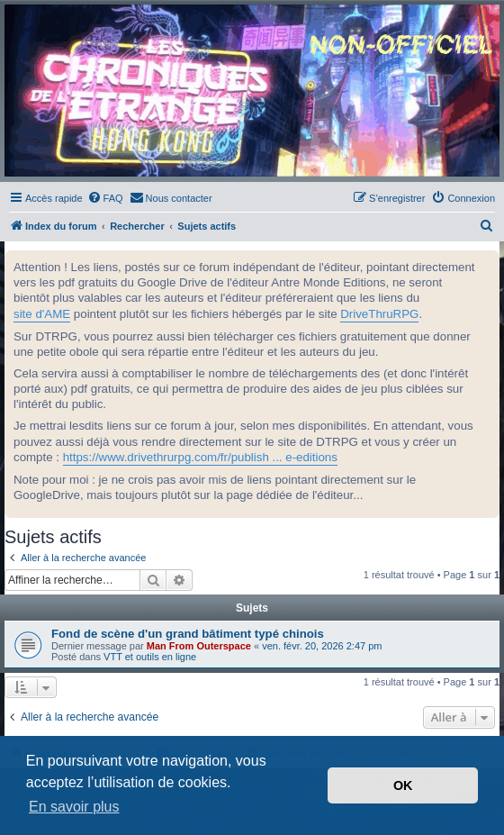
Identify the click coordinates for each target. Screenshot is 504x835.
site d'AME (42, 314)
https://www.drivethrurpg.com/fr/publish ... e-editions (200, 457)
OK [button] (403, 785)
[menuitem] (105, 198)
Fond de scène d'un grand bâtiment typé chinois (188, 634)
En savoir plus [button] (74, 807)
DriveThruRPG (379, 314)
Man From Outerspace (199, 646)
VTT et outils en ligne (150, 657)
